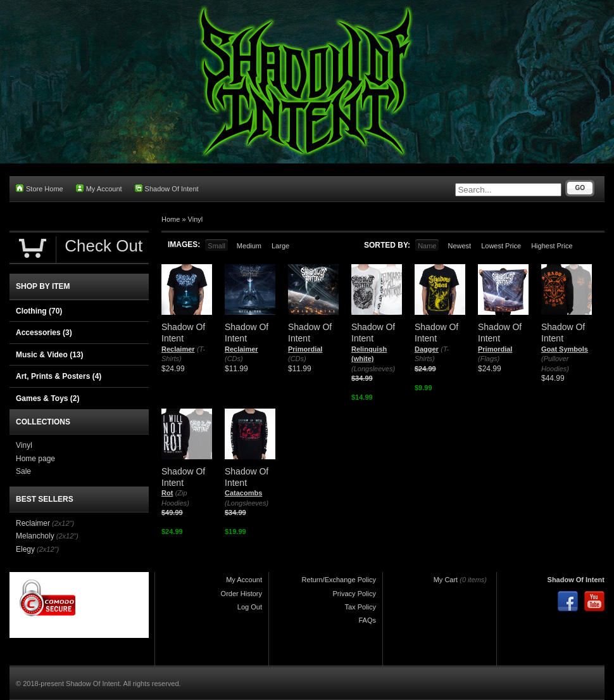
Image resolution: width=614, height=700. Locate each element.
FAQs (367, 620)
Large (280, 246)
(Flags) (489, 359)
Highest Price (552, 246)
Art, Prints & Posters (59, 376)
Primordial (305, 349)
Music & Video (49, 355)
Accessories (44, 333)
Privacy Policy (354, 594)
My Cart (446, 580)
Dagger (427, 349)
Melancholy (35, 536)
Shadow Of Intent (167, 188)
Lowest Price (501, 246)
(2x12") (63, 523)
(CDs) (234, 359)
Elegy (25, 549)
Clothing (39, 311)
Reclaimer (178, 349)
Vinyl (196, 219)
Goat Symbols (565, 349)
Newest (459, 246)
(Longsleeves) (373, 369)
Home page (35, 459)
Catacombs (243, 493)
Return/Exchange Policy (339, 580)
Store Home (40, 188)
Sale (23, 471)
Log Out (250, 607)
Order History (241, 594)
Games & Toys (47, 398)
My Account (99, 188)
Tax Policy (360, 607)
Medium (249, 246)
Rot (167, 493)
